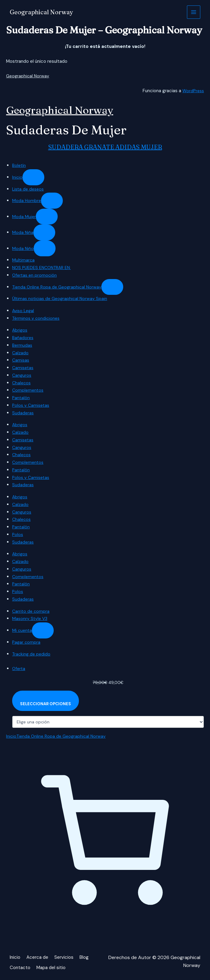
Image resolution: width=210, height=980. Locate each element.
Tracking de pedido (32, 654)
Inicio (17, 177)
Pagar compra (27, 642)
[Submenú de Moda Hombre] (52, 201)
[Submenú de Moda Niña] (45, 232)
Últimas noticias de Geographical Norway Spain (61, 298)
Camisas (21, 360)
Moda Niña (23, 232)
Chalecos (22, 383)
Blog (87, 959)
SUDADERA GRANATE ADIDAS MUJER (105, 147)
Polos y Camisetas (32, 405)
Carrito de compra (31, 611)
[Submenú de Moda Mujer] (47, 217)
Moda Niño (23, 248)
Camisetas (24, 368)
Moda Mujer (24, 217)
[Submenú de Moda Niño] (45, 249)
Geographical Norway (44, 12)
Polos (18, 534)
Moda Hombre (27, 200)
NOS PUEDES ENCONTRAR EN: (44, 268)
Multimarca (24, 260)
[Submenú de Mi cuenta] (44, 630)
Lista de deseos (29, 189)
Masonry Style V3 (30, 618)
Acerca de (39, 959)
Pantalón (21, 398)
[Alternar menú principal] (194, 12)
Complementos (29, 390)
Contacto (21, 967)
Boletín (19, 165)
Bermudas (23, 345)
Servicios (66, 959)
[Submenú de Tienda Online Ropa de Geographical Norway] (116, 287)
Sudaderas (23, 413)
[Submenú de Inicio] (34, 177)
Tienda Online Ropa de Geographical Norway (58, 287)
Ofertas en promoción (35, 275)
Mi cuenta (22, 630)
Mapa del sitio (53, 967)
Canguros (22, 375)
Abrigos (20, 330)
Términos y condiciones (37, 318)
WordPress (192, 91)
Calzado (21, 353)
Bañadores (23, 338)
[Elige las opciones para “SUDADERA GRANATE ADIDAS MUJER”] (47, 702)
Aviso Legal (24, 311)
